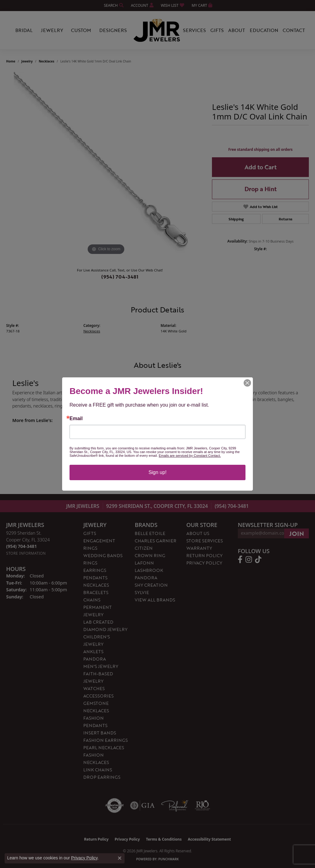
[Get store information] (26, 553)
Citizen (144, 548)
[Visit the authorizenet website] (114, 806)
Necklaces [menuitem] (96, 585)
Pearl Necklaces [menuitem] (104, 747)
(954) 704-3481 (120, 277)
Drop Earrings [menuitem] (102, 777)
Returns (285, 219)
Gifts (217, 30)
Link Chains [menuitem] (98, 770)
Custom (81, 30)
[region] (106, 164)
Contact (294, 30)
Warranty (199, 548)
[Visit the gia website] (142, 806)
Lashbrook (149, 570)
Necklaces (47, 61)
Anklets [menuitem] (93, 651)
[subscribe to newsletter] (297, 533)
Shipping (236, 219)
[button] (113, 5)
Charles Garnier (156, 541)
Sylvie (142, 592)
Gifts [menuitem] (90, 533)
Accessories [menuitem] (98, 696)
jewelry (27, 61)
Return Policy (204, 555)
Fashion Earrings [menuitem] (106, 740)
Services (194, 30)
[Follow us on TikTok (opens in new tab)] (258, 560)
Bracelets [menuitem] (96, 592)
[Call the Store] (22, 546)
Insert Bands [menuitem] (100, 733)
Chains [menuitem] (92, 600)
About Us (198, 533)
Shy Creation (151, 585)
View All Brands (155, 600)
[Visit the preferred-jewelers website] (175, 806)
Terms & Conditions (164, 839)
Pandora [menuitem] (95, 659)
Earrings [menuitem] (95, 570)
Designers (113, 30)
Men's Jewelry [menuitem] (101, 666)
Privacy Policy (204, 563)
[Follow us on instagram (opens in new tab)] (249, 560)
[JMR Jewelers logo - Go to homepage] (157, 30)
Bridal (24, 30)
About (237, 30)
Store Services (205, 541)
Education (264, 30)
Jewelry (52, 30)
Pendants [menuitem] (95, 578)
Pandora (146, 578)
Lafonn (144, 563)
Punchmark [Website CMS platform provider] (169, 859)
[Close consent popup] (120, 858)
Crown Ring (150, 555)
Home (11, 61)
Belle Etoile (150, 533)
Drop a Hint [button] (261, 189)
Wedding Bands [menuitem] (103, 555)
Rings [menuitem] (90, 563)
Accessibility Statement (209, 839)
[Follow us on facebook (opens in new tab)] (240, 560)
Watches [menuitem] (94, 688)
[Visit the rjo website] (202, 806)
